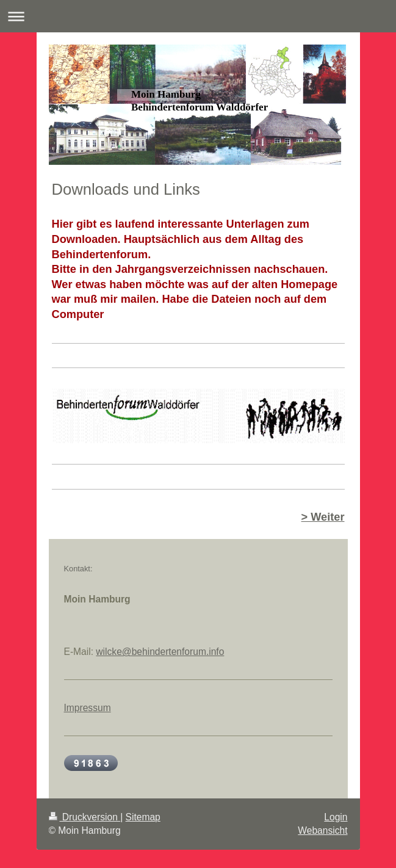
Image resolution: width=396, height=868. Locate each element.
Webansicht (322, 830)
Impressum (88, 708)
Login (336, 817)
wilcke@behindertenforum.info (160, 652)
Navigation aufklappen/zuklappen (198, 16)
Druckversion (85, 817)
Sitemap (143, 817)
